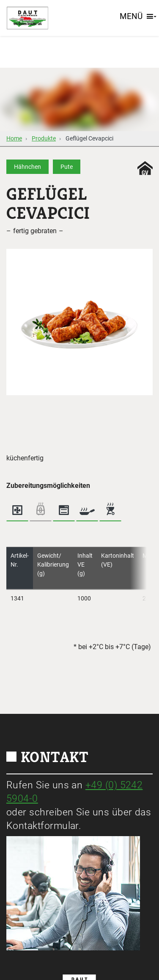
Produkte (44, 138)
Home (14, 138)
